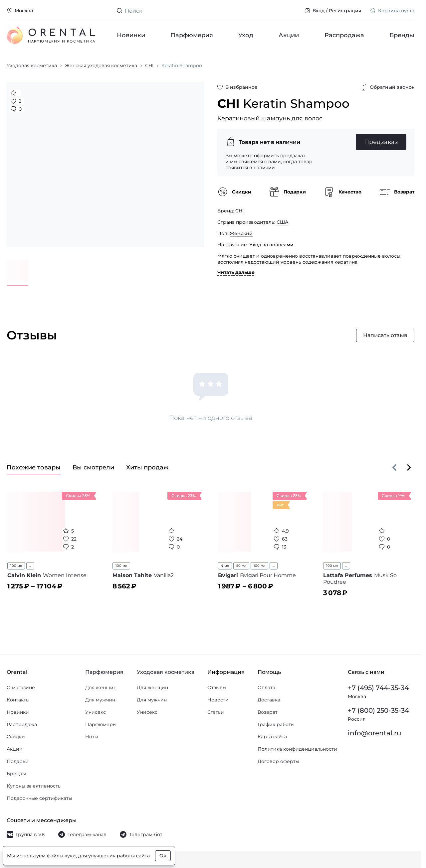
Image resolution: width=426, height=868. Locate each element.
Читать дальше (236, 272)
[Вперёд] (409, 467)
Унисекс (96, 712)
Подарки (18, 761)
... (30, 566)
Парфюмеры (101, 724)
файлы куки (61, 856)
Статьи (216, 712)
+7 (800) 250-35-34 (378, 710)
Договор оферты (278, 761)
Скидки (16, 737)
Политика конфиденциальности (297, 749)
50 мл (241, 566)
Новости (218, 700)
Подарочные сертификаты (39, 798)
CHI (239, 211)
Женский (241, 233)
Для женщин (101, 687)
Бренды (402, 35)
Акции (289, 35)
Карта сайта (272, 737)
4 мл (225, 566)
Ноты (92, 737)
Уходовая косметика (166, 672)
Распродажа (344, 35)
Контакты (18, 700)
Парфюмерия (192, 35)
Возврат (268, 712)
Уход (246, 35)
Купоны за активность (34, 786)
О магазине (21, 687)
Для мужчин (100, 700)
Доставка (269, 700)
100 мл (16, 566)
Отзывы (217, 687)
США (283, 222)
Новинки (131, 35)
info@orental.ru (375, 733)
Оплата (266, 687)
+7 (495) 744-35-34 (378, 688)
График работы (276, 724)
